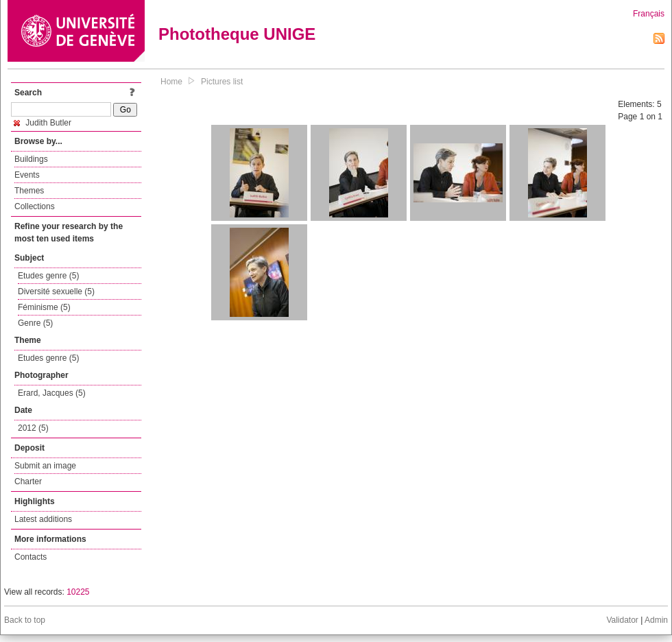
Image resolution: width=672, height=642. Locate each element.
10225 (78, 592)
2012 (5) (33, 428)
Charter (28, 481)
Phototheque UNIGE (237, 34)
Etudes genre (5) (48, 276)
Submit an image (45, 466)
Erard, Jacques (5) (52, 393)
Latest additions (43, 519)
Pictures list (222, 82)
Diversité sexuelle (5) (56, 292)
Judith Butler (43, 123)
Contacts (31, 557)
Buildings (31, 159)
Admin (656, 620)
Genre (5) (35, 323)
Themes (29, 191)
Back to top (25, 620)
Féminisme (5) (44, 307)
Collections (35, 206)
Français (649, 14)
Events (27, 175)
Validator (622, 620)
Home (171, 82)
